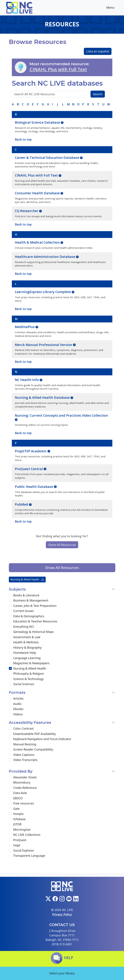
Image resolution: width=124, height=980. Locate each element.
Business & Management (31, 600)
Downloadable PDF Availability (35, 734)
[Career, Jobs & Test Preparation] (10, 606)
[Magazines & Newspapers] (10, 663)
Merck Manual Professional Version (44, 345)
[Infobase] (10, 819)
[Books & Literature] (10, 595)
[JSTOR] (10, 824)
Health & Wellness (26, 642)
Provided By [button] (21, 771)
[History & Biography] (10, 647)
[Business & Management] (10, 601)
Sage (17, 845)
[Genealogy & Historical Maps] (10, 632)
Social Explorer (24, 850)
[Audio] (10, 704)
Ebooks (18, 709)
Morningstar (22, 829)
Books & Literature (26, 595)
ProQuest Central (29, 469)
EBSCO (18, 798)
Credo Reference (25, 788)
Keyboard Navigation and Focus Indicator (42, 739)
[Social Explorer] (10, 850)
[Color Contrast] (10, 729)
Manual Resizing (25, 744)
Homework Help (25, 653)
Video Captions (24, 755)
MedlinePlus (25, 327)
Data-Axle (20, 793)
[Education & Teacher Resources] (10, 621)
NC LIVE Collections (27, 835)
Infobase (19, 819)
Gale (16, 809)
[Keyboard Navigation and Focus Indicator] (10, 739)
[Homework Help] (10, 653)
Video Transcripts (25, 760)
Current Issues (24, 611)
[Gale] (10, 809)
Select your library (62, 973)
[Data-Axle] (10, 793)
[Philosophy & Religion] (10, 674)
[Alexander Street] (10, 777)
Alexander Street (25, 777)
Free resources (24, 803)
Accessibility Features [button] (30, 722)
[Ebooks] (10, 709)
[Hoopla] (10, 814)
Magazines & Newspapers (31, 663)
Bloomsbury (22, 782)
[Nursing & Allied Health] (10, 668)
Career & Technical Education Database (47, 158)
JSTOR (17, 824)
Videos (18, 714)
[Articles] (10, 699)
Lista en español (98, 51)
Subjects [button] (17, 589)
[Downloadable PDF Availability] (10, 734)
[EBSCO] (10, 798)
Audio (17, 704)
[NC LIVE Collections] (10, 835)
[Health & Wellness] (10, 642)
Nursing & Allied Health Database (43, 397)
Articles (18, 698)
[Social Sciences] (10, 684)
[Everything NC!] (10, 627)
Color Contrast (23, 728)
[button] (62, 122)
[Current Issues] (10, 611)
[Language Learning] (10, 658)
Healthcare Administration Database (45, 257)
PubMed (22, 504)
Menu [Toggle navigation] (113, 8)
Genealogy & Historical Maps (34, 632)
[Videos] (10, 714)
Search (98, 94)
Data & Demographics (29, 616)
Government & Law (27, 637)
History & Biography (27, 647)
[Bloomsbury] (10, 783)
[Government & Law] (10, 637)
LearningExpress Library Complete (43, 292)
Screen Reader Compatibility (33, 749)
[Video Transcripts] (10, 760)
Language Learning (27, 658)
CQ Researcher (27, 211)
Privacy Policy (62, 914)
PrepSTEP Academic (31, 451)
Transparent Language (29, 856)
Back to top (23, 521)
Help (62, 958)
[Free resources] (10, 803)
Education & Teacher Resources (35, 621)
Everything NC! (24, 627)
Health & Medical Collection (38, 242)
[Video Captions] (10, 755)
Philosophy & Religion (29, 674)
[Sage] (10, 845)
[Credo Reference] (10, 788)
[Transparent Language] (10, 856)
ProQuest (20, 840)
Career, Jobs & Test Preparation (35, 606)
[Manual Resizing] (10, 744)
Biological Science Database (38, 122)
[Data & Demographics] (10, 616)
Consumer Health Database (38, 193)
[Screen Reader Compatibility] (10, 750)
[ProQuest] (10, 840)
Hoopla (18, 814)
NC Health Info (27, 380)
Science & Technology (28, 679)
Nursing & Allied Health (27, 579)
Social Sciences (24, 684)
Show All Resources (62, 545)
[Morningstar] (10, 829)
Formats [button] (17, 692)
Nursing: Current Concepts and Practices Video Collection (61, 415)
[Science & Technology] (10, 679)
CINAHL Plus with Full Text (58, 69)
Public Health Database (34, 487)
